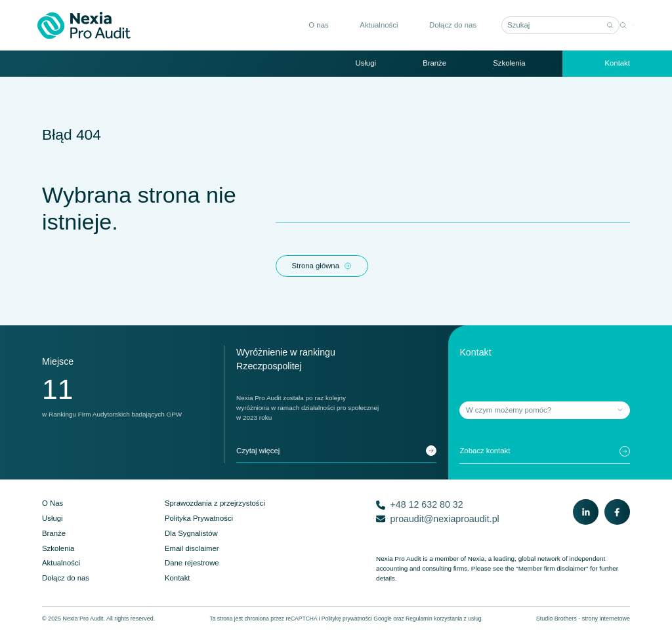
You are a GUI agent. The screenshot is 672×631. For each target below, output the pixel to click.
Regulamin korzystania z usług (444, 619)
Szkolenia (509, 63)
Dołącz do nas (449, 25)
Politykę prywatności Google (357, 619)
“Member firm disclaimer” (552, 568)
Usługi (366, 63)
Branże (434, 63)
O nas (314, 25)
